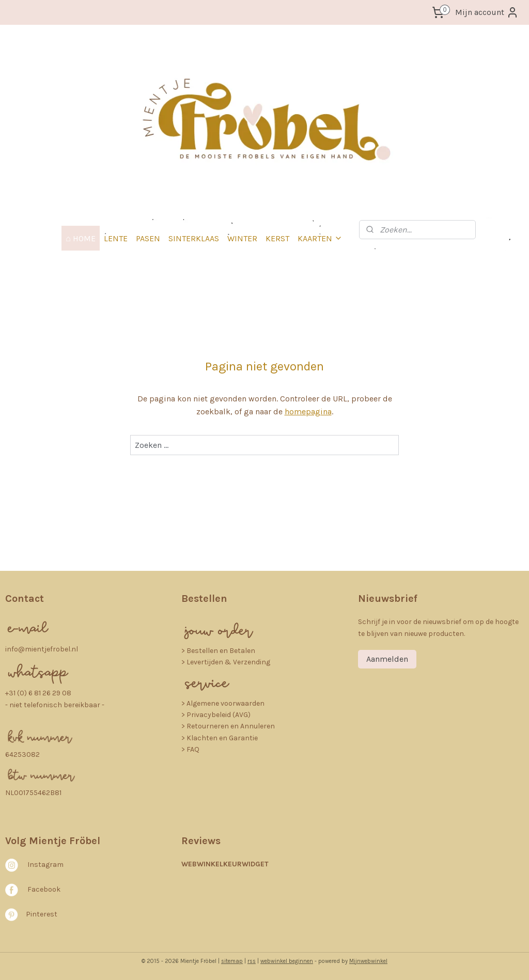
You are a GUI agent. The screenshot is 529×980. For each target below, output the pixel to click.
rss (252, 961)
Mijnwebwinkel (368, 961)
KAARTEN (320, 238)
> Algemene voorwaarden (223, 703)
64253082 (22, 755)
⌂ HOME (81, 238)
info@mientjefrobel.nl (42, 649)
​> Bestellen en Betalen (218, 651)
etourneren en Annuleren (233, 726)
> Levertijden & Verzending (226, 662)
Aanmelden (387, 659)
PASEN (148, 238)
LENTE (116, 238)
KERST (277, 238)
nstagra (43, 865)
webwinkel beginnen (287, 961)
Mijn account (487, 12)
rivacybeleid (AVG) (221, 715)
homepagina (308, 412)
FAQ (193, 749)
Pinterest (42, 914)
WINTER (242, 238)
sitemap (232, 961)
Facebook (44, 889)
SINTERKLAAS (194, 238)
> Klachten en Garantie (220, 738)
